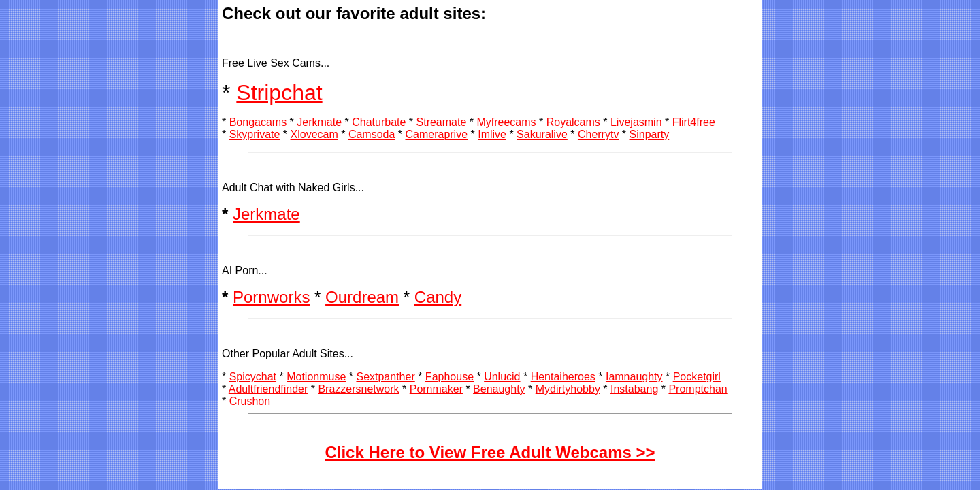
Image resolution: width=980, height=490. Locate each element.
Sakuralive (542, 134)
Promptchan (698, 389)
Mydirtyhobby (568, 389)
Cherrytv (598, 134)
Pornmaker (436, 389)
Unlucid (502, 377)
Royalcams (573, 122)
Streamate (442, 122)
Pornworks (271, 297)
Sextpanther (385, 377)
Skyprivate (255, 134)
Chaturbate (379, 122)
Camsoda (372, 134)
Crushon (250, 401)
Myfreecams (506, 122)
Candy (438, 297)
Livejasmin (636, 122)
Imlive (492, 134)
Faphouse (450, 377)
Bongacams (258, 122)
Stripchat (279, 93)
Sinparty (650, 134)
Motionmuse (316, 377)
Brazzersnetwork (358, 389)
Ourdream (362, 297)
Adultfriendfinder (268, 389)
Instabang (634, 389)
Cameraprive (436, 134)
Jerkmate (319, 122)
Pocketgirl (697, 377)
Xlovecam (314, 134)
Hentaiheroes (563, 377)
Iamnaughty (634, 377)
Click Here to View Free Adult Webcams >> (490, 452)
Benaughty (499, 389)
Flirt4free (694, 122)
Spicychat (253, 377)
